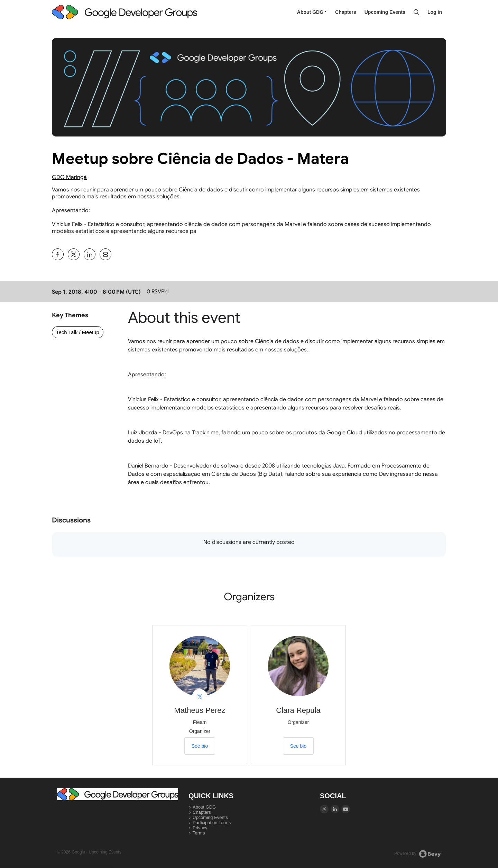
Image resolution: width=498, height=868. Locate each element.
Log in (435, 12)
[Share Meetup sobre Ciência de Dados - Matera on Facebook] (58, 254)
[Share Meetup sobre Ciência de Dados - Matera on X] (74, 254)
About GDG (312, 12)
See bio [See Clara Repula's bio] (298, 746)
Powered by (418, 854)
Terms (199, 833)
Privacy (200, 828)
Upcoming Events (385, 12)
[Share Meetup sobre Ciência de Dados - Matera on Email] (105, 254)
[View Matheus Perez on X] (200, 697)
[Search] (416, 12)
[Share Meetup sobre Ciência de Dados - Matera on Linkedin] (90, 254)
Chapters (346, 12)
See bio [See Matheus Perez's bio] (200, 746)
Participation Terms (212, 823)
